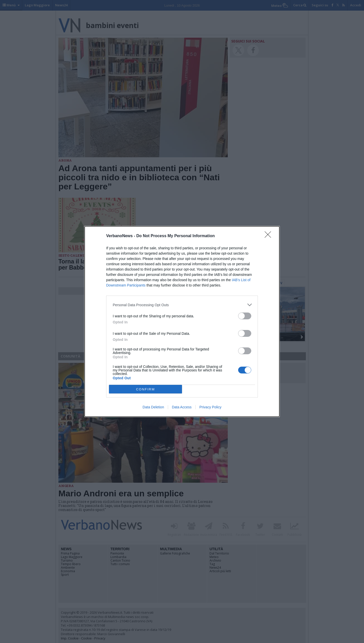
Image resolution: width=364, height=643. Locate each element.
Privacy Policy (210, 407)
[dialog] (182, 321)
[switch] (245, 316)
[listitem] (182, 305)
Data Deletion (153, 407)
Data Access (182, 407)
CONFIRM (145, 389)
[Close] (269, 236)
